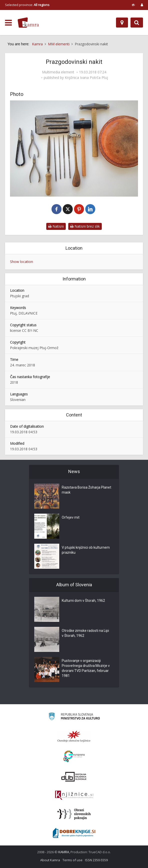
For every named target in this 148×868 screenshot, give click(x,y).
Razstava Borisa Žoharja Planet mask (86, 490)
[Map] (122, 23)
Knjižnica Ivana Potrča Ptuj (86, 78)
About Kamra (50, 860)
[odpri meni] (8, 23)
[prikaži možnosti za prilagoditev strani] (133, 5)
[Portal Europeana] (74, 756)
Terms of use (72, 860)
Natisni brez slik (85, 226)
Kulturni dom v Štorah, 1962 (83, 601)
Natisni (56, 226)
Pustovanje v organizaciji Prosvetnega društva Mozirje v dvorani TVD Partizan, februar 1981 (86, 668)
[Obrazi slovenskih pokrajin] (74, 814)
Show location (21, 262)
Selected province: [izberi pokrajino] (27, 5)
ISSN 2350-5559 (96, 860)
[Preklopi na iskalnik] (137, 23)
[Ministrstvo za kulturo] (74, 717)
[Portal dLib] (74, 777)
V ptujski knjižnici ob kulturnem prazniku (86, 550)
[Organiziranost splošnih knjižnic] (74, 736)
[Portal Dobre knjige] (74, 833)
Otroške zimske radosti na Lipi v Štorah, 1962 (85, 633)
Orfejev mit (71, 517)
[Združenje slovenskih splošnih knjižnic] (74, 795)
